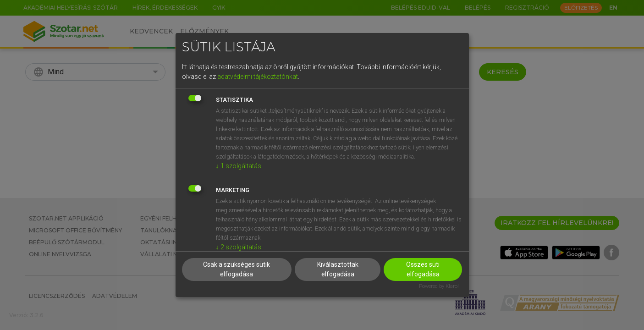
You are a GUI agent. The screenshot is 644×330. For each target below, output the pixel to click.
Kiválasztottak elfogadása (338, 269)
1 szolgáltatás (239, 166)
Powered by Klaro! (439, 286)
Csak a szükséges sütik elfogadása (237, 269)
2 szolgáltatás (239, 247)
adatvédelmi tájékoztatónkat (258, 77)
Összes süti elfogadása (423, 269)
